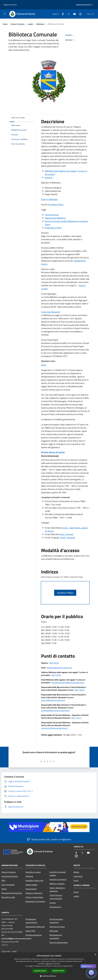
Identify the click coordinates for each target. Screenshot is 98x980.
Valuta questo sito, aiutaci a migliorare (49, 839)
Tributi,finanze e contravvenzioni (56, 897)
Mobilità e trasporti (57, 884)
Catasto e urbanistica (34, 893)
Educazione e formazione (35, 901)
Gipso (44, 365)
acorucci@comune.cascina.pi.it (53, 700)
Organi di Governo (9, 872)
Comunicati (78, 876)
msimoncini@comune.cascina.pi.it (54, 728)
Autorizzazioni (31, 889)
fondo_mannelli (66, 534)
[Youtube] (74, 14)
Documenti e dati (8, 897)
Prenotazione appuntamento (31, 921)
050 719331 (80, 690)
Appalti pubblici (32, 885)
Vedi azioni (70, 40)
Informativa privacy (57, 927)
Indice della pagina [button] (18, 118)
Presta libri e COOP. (53, 228)
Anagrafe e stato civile (34, 880)
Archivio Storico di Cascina (53, 452)
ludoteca (49, 178)
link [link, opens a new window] (71, 966)
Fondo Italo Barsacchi (51, 312)
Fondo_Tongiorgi (67, 538)
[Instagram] (79, 14)
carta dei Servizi (52, 215)
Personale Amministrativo (12, 893)
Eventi (76, 892)
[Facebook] (62, 14)
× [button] (95, 955)
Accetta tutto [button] (40, 971)
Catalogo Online (56, 205)
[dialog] (49, 966)
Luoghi (30, 24)
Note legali (54, 931)
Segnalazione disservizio (35, 927)
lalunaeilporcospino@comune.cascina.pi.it (68, 683)
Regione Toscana (10, 5)
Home (5, 24)
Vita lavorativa (55, 907)
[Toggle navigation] (5, 14)
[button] (49, 976)
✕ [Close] (94, 966)
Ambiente (29, 876)
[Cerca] (93, 14)
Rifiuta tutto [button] (58, 971)
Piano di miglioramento (59, 942)
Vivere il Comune (18, 24)
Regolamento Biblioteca (55, 218)
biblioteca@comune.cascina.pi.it (59, 668)
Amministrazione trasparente (56, 921)
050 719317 (76, 718)
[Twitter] (68, 14)
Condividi (70, 35)
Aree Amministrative (10, 876)
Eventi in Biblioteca (49, 199)
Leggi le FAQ (30, 931)
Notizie (76, 872)
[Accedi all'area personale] (84, 5)
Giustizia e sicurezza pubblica (57, 874)
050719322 (56, 675)
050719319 (54, 663)
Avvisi (76, 880)
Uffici (3, 880)
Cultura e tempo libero (34, 897)
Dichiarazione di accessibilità (56, 937)
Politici (4, 889)
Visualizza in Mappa (65, 593)
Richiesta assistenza (34, 935)
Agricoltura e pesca (33, 872)
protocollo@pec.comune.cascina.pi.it (55, 710)
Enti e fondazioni (8, 885)
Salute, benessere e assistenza (57, 889)
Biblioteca (40, 24)
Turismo (53, 903)
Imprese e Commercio (58, 879)
